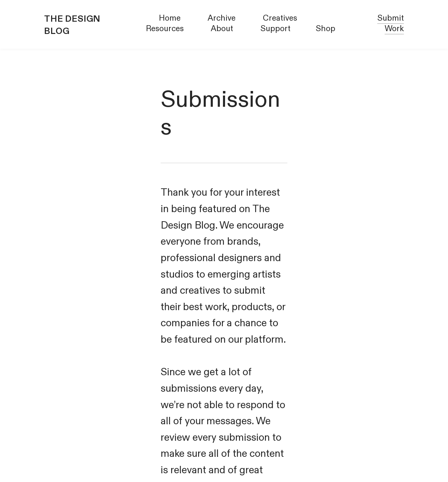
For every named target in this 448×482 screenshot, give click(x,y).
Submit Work (391, 23)
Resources (165, 29)
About (222, 29)
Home (170, 18)
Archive (222, 18)
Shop (325, 29)
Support (275, 29)
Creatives (280, 18)
